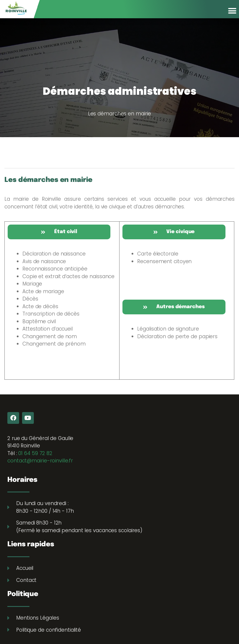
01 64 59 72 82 (35, 453)
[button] (232, 11)
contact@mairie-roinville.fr (40, 461)
